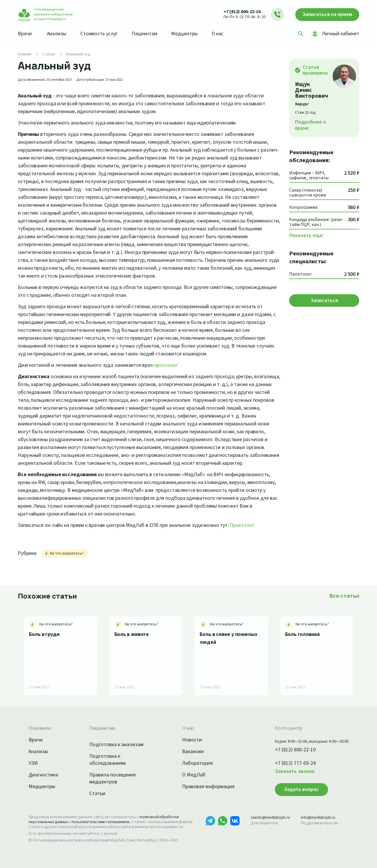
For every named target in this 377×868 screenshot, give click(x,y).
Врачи (25, 34)
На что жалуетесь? (64, 553)
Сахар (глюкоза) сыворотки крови (308, 193)
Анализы (57, 34)
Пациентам (144, 34)
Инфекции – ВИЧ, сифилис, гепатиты (309, 176)
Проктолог (242, 525)
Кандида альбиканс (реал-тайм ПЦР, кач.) (316, 222)
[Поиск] (301, 34)
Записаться (327, 14)
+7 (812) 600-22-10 (242, 12)
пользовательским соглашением (100, 822)
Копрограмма (303, 208)
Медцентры (184, 34)
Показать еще (306, 235)
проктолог (166, 365)
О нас (218, 34)
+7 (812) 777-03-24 (295, 763)
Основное (40, 728)
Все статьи (344, 596)
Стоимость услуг (99, 34)
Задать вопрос (301, 789)
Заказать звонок (295, 771)
